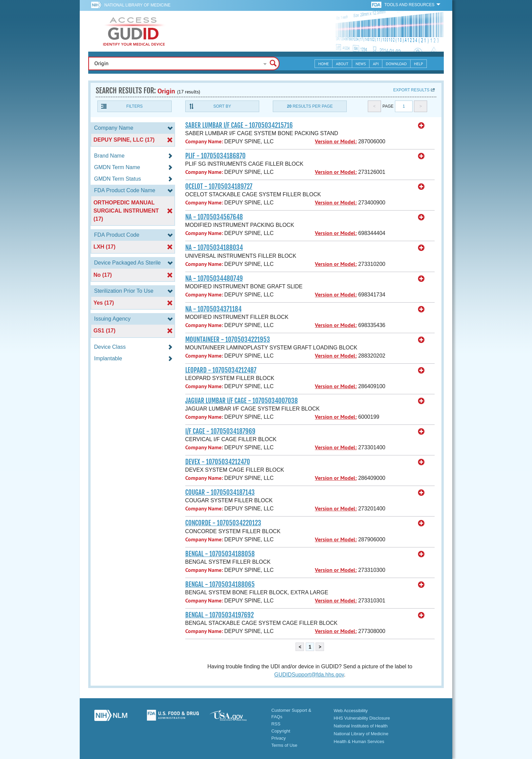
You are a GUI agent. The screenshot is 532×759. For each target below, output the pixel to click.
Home (324, 64)
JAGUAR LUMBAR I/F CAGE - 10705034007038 (242, 401)
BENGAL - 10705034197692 (220, 615)
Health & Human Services (359, 742)
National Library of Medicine (137, 5)
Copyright (281, 731)
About (342, 64)
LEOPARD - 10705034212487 (221, 370)
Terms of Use (284, 745)
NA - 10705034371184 (213, 309)
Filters (134, 106)
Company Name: (204, 141)
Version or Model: (336, 141)
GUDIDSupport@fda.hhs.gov (309, 675)
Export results (411, 90)
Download (396, 64)
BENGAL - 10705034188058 (220, 554)
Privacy (279, 738)
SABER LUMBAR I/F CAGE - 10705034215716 (239, 125)
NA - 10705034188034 (214, 248)
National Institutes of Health (361, 726)
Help (419, 64)
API (376, 64)
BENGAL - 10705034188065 (220, 584)
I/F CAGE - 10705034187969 (220, 431)
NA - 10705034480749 (214, 278)
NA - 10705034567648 (214, 217)
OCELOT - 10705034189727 (219, 186)
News (361, 64)
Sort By (222, 106)
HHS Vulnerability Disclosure (362, 718)
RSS (276, 724)
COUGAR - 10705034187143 (220, 492)
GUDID (134, 31)
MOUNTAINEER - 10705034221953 (228, 340)
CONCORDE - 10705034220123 (223, 523)
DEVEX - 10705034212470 (218, 462)
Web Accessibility (351, 711)
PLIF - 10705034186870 (215, 156)
